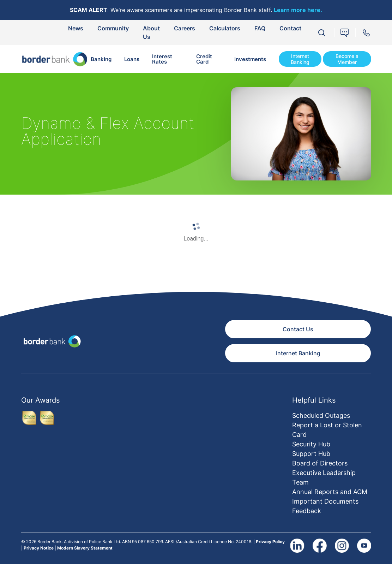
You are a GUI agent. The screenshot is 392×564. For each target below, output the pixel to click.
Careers (185, 28)
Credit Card (204, 59)
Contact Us (298, 329)
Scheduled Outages (321, 415)
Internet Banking (300, 59)
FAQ (260, 28)
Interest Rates (162, 59)
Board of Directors (320, 463)
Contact (290, 28)
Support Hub (311, 454)
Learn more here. (298, 10)
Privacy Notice (39, 548)
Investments (250, 59)
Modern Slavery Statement (85, 548)
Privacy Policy (270, 542)
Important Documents (325, 501)
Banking (101, 59)
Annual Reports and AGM (330, 492)
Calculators (225, 28)
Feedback (307, 511)
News (76, 28)
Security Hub (311, 444)
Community (113, 28)
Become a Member (347, 59)
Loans (132, 59)
